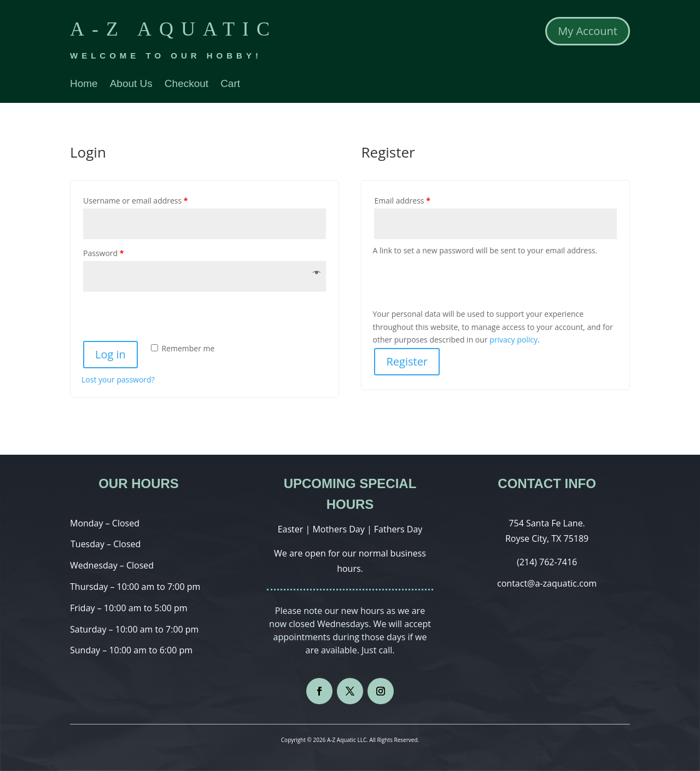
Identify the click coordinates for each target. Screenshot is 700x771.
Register (407, 361)
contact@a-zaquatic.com (547, 583)
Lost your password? (118, 379)
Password (103, 253)
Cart (230, 85)
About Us (131, 85)
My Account (588, 31)
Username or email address (136, 201)
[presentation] (156, 316)
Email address (402, 201)
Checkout (186, 85)
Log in (110, 354)
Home (84, 85)
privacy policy (514, 340)
